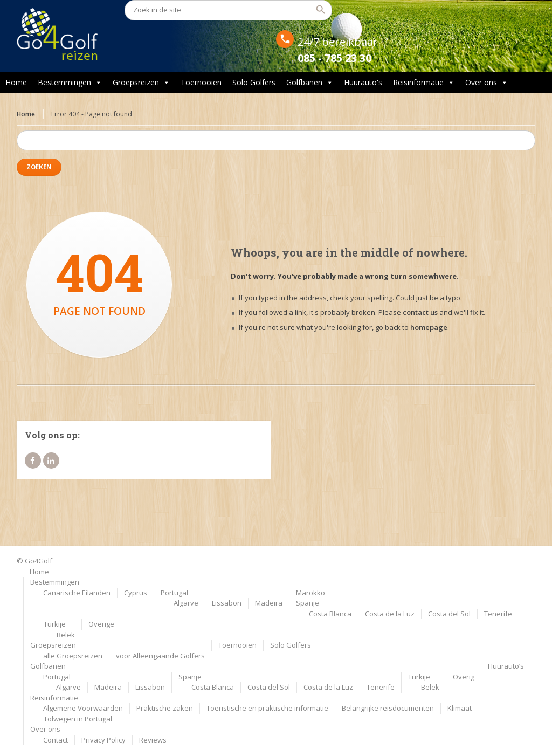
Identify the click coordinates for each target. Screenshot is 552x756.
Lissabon (227, 603)
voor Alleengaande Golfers (160, 656)
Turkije (55, 624)
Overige (101, 624)
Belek (66, 635)
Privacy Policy (103, 740)
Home (16, 82)
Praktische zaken (165, 708)
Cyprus (136, 593)
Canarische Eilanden (77, 593)
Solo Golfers (254, 82)
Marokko (310, 593)
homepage (429, 327)
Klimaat (460, 708)
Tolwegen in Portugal (78, 719)
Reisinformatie (424, 83)
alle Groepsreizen (73, 656)
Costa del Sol (449, 614)
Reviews (153, 740)
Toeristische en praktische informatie (267, 708)
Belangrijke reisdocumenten (388, 708)
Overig (464, 677)
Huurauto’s (506, 666)
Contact (56, 740)
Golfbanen (310, 83)
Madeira (269, 603)
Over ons (487, 83)
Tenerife (498, 614)
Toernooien (201, 82)
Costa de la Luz (390, 614)
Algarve (186, 603)
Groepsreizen (141, 83)
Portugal (174, 593)
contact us (420, 312)
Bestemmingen (70, 83)
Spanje (308, 603)
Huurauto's (363, 82)
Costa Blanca (330, 614)
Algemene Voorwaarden (83, 708)
